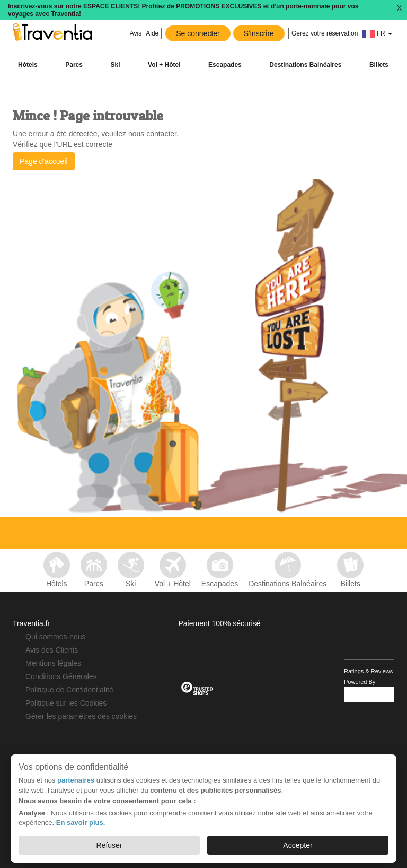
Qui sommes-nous (56, 637)
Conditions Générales (61, 676)
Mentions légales (53, 663)
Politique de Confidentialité (69, 690)
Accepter (298, 845)
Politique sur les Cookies (66, 703)
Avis (136, 33)
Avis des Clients (52, 650)
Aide (152, 33)
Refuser (109, 845)
